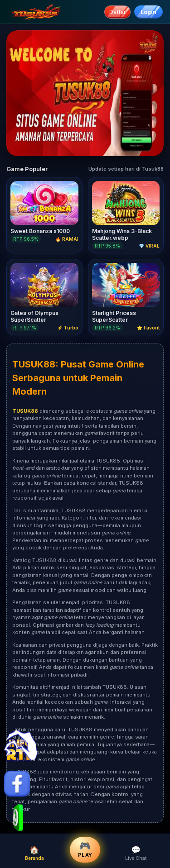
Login (148, 12)
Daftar (117, 12)
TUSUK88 (34, 364)
